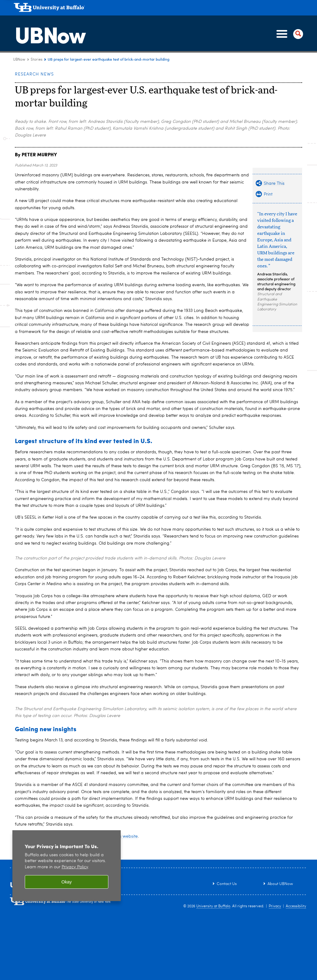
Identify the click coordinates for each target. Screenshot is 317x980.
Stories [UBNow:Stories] (37, 60)
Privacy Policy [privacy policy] (75, 867)
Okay (67, 882)
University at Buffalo (213, 906)
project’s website (121, 836)
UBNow (49, 34)
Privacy (275, 906)
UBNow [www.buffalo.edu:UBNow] (19, 60)
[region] (67, 866)
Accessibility (296, 906)
